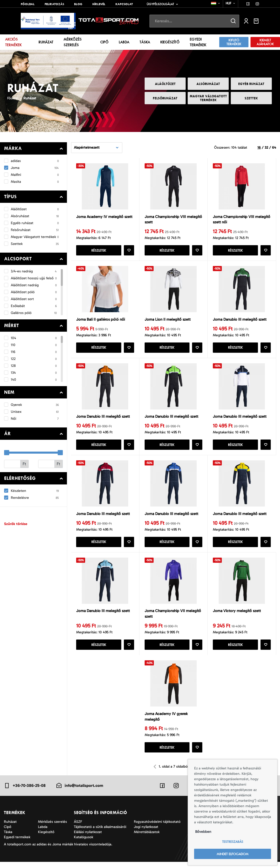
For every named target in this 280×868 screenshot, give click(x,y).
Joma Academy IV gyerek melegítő (166, 723)
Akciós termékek (13, 42)
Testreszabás (233, 842)
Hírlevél (99, 4)
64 (274, 147)
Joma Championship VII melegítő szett (173, 619)
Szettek (251, 98)
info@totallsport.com (79, 792)
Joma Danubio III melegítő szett (240, 321)
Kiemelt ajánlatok (265, 42)
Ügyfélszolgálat (160, 4)
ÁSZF (78, 828)
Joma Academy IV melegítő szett (104, 217)
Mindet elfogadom (233, 854)
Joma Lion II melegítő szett (168, 321)
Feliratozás (54, 4)
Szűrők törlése (16, 524)
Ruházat (46, 42)
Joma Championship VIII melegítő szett (173, 220)
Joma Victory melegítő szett (237, 616)
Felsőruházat (165, 98)
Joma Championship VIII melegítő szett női (242, 220)
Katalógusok (83, 843)
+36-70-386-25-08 (25, 792)
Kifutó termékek (234, 42)
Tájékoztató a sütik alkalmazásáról (100, 833)
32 (266, 147)
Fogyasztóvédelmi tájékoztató (157, 828)
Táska (145, 42)
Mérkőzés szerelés (73, 42)
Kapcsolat (124, 4)
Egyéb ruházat (251, 84)
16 (259, 147)
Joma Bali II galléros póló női (101, 321)
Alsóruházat (208, 84)
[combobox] (216, 3)
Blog (78, 4)
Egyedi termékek (198, 42)
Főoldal (28, 4)
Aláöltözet (165, 84)
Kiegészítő (170, 42)
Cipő (104, 42)
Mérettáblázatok (147, 838)
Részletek (99, 251)
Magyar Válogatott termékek (208, 98)
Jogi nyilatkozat (146, 833)
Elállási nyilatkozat (88, 838)
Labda (124, 42)
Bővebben (203, 832)
